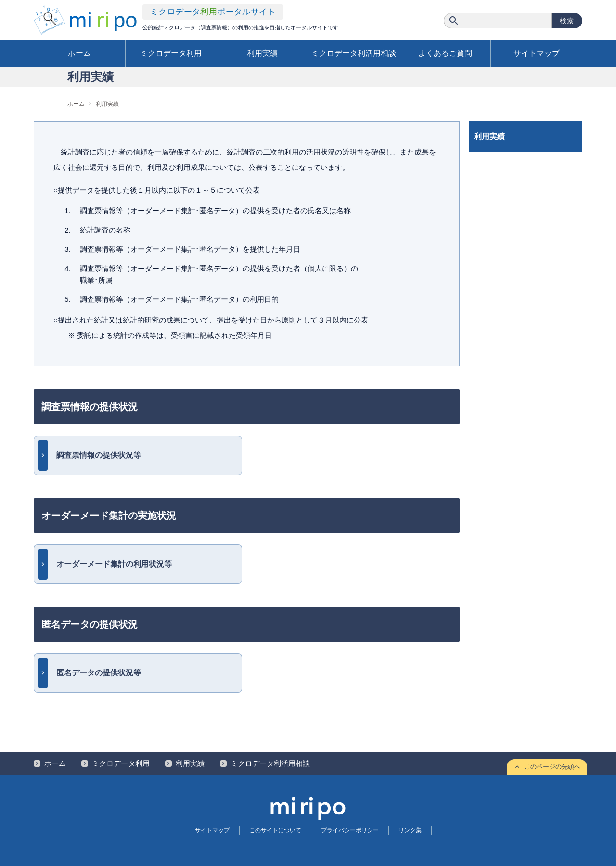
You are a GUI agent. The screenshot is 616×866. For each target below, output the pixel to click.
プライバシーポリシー (350, 830)
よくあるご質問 (445, 53)
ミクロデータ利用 (171, 53)
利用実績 (262, 53)
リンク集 (410, 830)
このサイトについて (275, 830)
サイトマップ (537, 53)
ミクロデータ (213, 12)
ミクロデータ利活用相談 (354, 53)
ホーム (79, 53)
